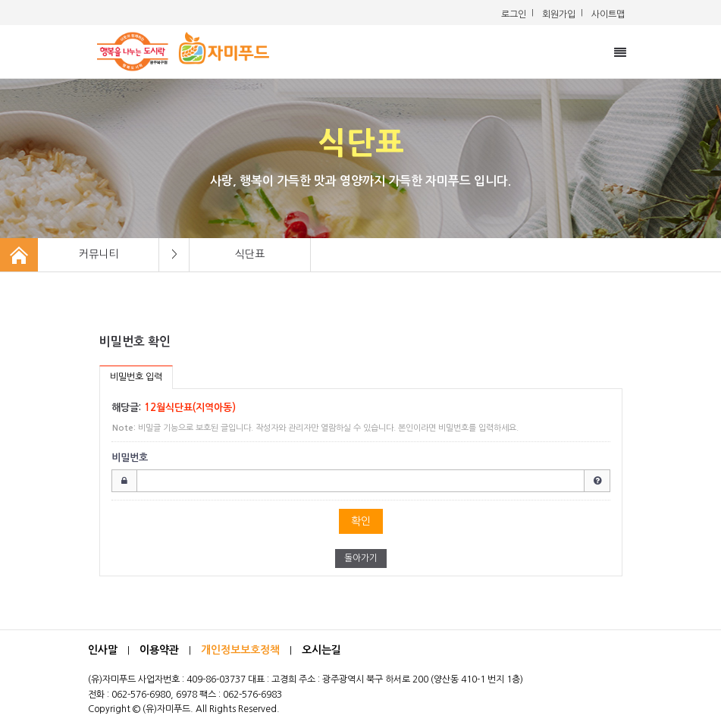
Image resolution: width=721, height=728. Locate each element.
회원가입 (559, 14)
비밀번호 (130, 458)
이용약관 (159, 650)
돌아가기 (361, 558)
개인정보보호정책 (240, 650)
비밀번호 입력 (136, 377)
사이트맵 (608, 14)
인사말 (103, 650)
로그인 (514, 14)
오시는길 (321, 650)
